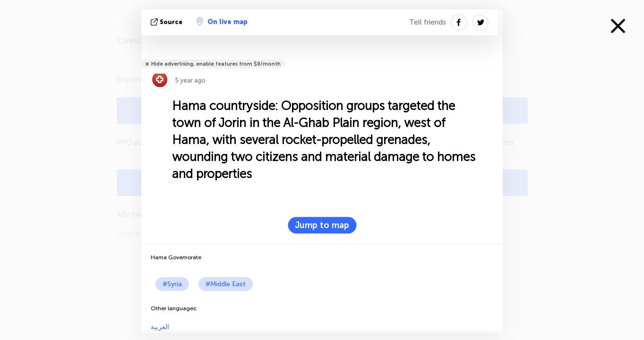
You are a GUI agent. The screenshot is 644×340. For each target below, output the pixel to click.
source (167, 22)
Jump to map (322, 225)
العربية (160, 327)
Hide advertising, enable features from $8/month (216, 64)
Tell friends (428, 22)
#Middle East (226, 284)
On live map (222, 22)
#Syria (172, 284)
